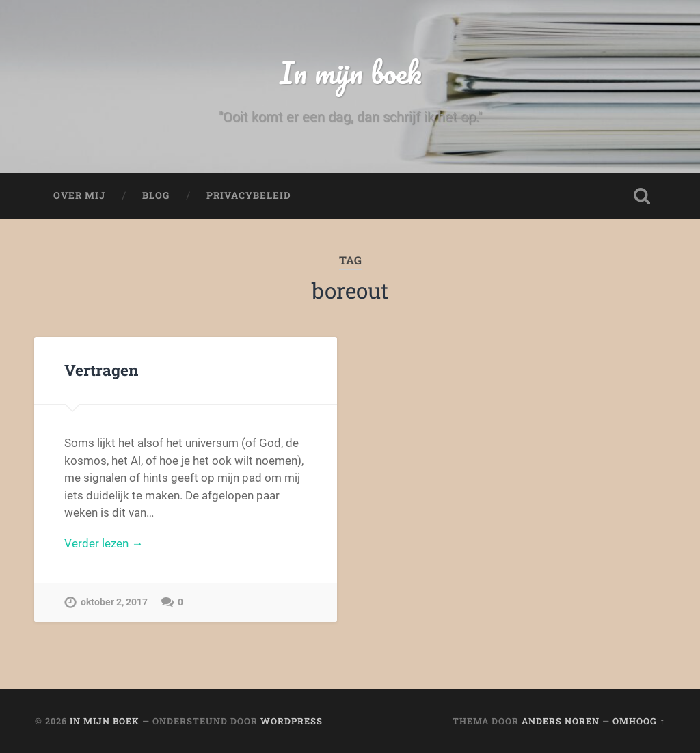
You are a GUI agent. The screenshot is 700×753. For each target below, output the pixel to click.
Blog (156, 195)
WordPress (292, 721)
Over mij (79, 195)
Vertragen (101, 370)
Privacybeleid (249, 195)
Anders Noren (561, 721)
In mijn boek (350, 72)
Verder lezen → (104, 543)
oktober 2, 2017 (114, 602)
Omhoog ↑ (638, 721)
